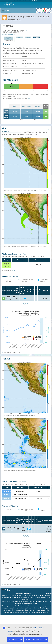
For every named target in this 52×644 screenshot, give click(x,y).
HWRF (28, 37)
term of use (17, 1)
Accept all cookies (15, 639)
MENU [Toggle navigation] (6, 11)
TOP (48, 130)
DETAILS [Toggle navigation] (8, 26)
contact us (25, 1)
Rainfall (38, 106)
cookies (49, 593)
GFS (20, 37)
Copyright (28, 593)
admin (40, 1)
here (29, 99)
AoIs (24, 254)
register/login (33, 1)
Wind (15, 106)
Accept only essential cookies (36, 639)
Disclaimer (19, 593)
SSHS (14, 270)
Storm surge (26, 106)
